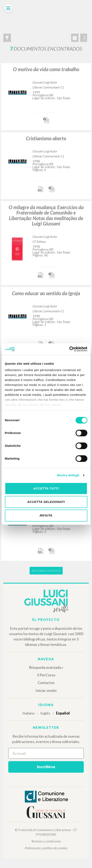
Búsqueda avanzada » (46, 667)
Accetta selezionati (46, 502)
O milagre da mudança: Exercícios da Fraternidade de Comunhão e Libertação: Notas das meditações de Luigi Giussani (46, 215)
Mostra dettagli (68, 475)
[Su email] (46, 753)
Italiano (28, 713)
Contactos (46, 683)
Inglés (45, 713)
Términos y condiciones (46, 841)
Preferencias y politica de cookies (46, 848)
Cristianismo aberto (46, 138)
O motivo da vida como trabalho (46, 69)
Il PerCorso (46, 675)
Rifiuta (46, 515)
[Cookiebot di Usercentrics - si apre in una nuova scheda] (69, 349)
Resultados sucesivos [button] (46, 571)
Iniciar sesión (46, 690)
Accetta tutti (46, 488)
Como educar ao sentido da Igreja (46, 293)
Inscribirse (46, 767)
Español (63, 713)
